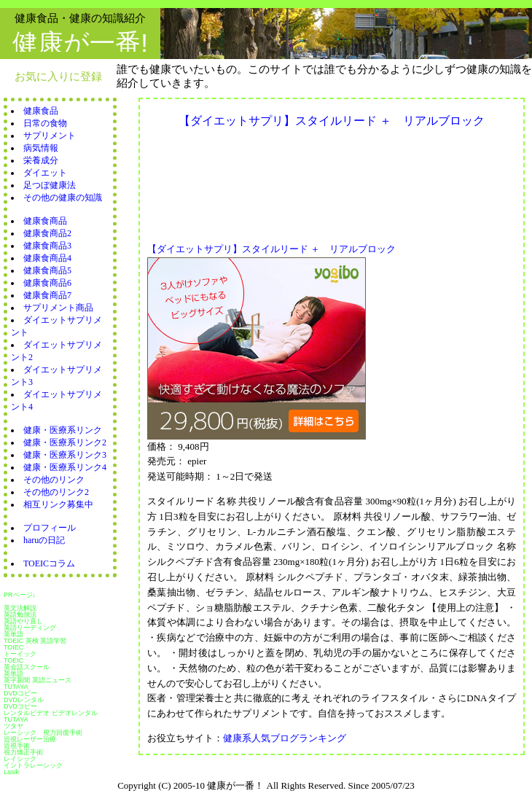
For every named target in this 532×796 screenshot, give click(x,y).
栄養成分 (41, 160)
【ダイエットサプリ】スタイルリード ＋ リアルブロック (271, 249)
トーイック (20, 654)
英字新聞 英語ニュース (38, 680)
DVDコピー (20, 693)
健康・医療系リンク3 (65, 455)
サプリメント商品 (58, 308)
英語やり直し (23, 621)
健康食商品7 (47, 295)
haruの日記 (44, 540)
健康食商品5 (47, 270)
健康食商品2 (47, 233)
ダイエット (45, 173)
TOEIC (13, 660)
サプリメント (50, 136)
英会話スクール (27, 667)
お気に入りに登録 (58, 76)
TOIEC (13, 647)
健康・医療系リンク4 (65, 467)
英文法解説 (20, 608)
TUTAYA (16, 687)
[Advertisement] (210, 181)
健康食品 (41, 111)
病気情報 (41, 148)
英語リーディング (30, 628)
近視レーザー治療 (30, 739)
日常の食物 (45, 123)
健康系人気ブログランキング (285, 738)
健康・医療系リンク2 (65, 442)
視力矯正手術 (23, 752)
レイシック (20, 759)
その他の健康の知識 (63, 198)
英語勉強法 (20, 614)
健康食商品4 (47, 258)
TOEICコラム (49, 563)
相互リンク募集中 (58, 504)
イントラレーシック (33, 765)
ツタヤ (13, 726)
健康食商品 (45, 221)
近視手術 (17, 746)
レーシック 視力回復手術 (43, 733)
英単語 (13, 634)
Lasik (11, 772)
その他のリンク (54, 480)
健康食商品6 (47, 283)
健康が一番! (80, 43)
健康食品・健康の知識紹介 (80, 18)
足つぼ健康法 (50, 185)
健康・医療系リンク (63, 430)
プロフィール (50, 528)
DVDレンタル (24, 700)
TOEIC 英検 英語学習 (35, 641)
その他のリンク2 (56, 492)
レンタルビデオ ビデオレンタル (51, 713)
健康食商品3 (47, 246)
